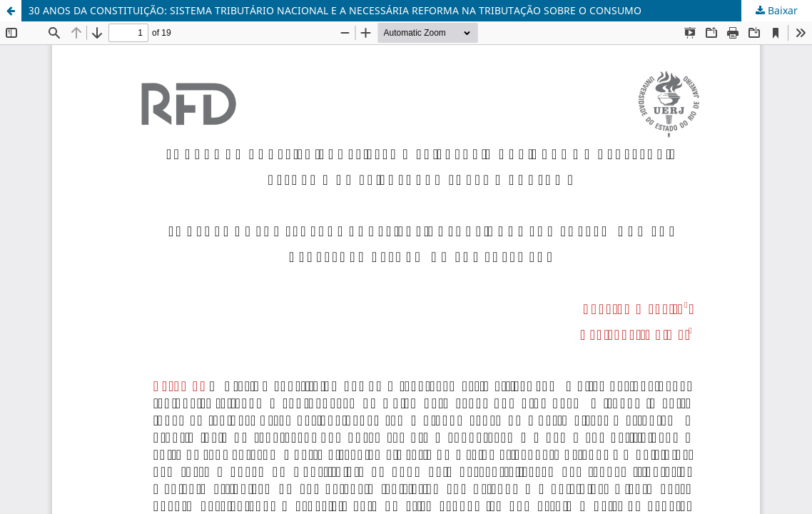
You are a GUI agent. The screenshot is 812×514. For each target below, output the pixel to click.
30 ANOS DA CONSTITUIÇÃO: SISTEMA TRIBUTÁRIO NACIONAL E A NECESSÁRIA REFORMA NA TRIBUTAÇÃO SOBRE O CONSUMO (335, 10)
